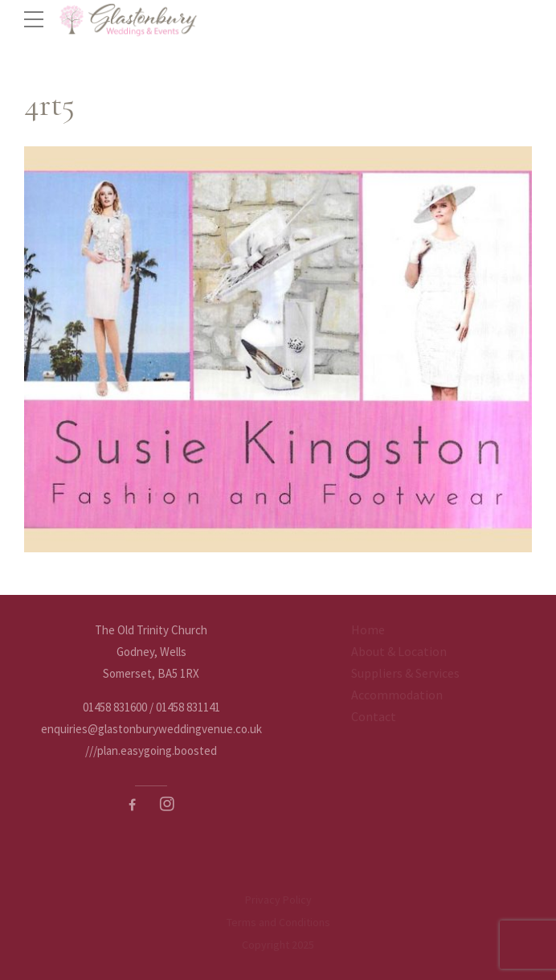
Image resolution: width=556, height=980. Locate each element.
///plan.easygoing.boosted (151, 750)
